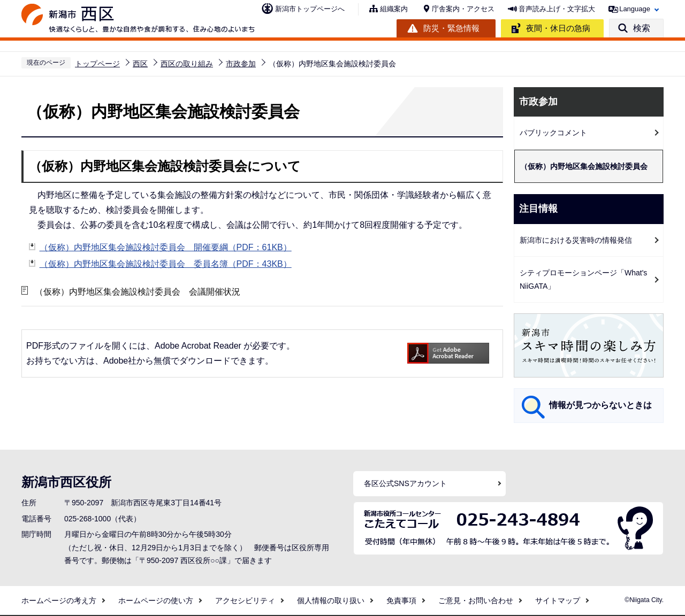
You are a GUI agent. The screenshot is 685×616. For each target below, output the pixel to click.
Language (635, 9)
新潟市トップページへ (310, 9)
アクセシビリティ (245, 600)
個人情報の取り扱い (331, 600)
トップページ (97, 64)
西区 (140, 64)
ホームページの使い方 (156, 600)
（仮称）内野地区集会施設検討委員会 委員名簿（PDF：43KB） (166, 264)
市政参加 (241, 64)
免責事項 (401, 600)
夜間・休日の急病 (558, 28)
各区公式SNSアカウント (405, 483)
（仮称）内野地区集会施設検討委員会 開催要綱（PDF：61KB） (166, 247)
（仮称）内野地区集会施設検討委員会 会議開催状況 (138, 292)
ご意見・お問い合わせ (476, 600)
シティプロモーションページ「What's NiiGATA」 (583, 279)
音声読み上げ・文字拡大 (557, 9)
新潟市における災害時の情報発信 (576, 240)
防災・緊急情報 (451, 28)
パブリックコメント (553, 133)
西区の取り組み (187, 64)
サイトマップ (558, 600)
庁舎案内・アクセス (463, 9)
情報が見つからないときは (600, 405)
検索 (642, 28)
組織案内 (394, 9)
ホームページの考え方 (59, 600)
